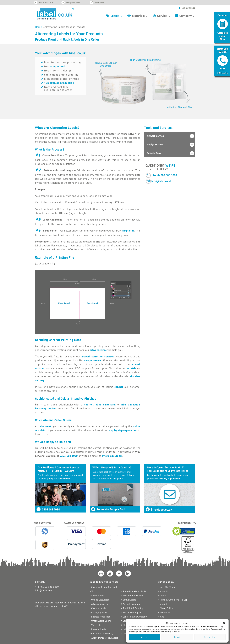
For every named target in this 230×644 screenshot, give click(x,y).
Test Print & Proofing (133, 608)
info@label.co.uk (73, 3)
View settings (210, 637)
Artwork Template (132, 604)
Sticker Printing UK (132, 612)
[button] (224, 623)
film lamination (131, 405)
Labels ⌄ (116, 16)
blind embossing (106, 405)
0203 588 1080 (69, 456)
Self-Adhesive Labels (133, 596)
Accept (144, 637)
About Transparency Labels (105, 638)
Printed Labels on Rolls (134, 591)
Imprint (163, 604)
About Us (164, 591)
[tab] (170, 136)
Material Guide (99, 629)
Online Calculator (100, 600)
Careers (163, 596)
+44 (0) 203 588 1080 (164, 175)
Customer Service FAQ (102, 633)
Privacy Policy (166, 608)
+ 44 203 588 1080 (46, 3)
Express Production (101, 617)
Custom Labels (99, 608)
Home (38, 27)
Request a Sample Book (108, 509)
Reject (177, 637)
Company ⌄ (187, 16)
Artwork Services (100, 604)
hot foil (89, 405)
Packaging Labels (100, 612)
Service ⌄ (164, 16)
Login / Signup (188, 8)
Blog (162, 617)
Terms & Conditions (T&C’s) (173, 600)
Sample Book (98, 596)
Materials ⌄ (140, 16)
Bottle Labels (129, 600)
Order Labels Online (101, 621)
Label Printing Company (135, 617)
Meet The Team (167, 587)
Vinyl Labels (97, 625)
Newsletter (99, 3)
